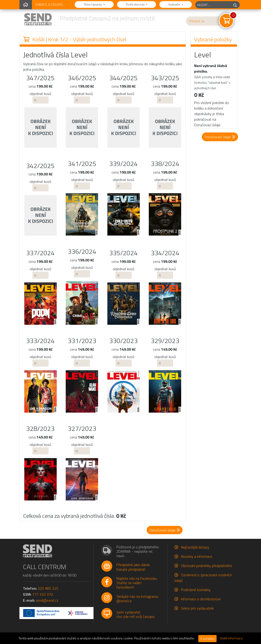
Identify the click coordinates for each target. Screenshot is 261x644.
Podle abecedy (136, 4)
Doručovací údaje (220, 137)
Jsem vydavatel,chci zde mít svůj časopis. (136, 614)
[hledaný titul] (213, 5)
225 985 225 (48, 588)
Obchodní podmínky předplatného (207, 566)
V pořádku (207, 639)
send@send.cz (47, 600)
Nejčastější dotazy (195, 547)
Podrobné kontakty (196, 590)
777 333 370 (42, 594)
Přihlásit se (197, 21)
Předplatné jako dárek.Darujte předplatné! (133, 567)
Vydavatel (175, 4)
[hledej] (235, 5)
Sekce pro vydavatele (197, 608)
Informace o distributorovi (201, 599)
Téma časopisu (93, 4)
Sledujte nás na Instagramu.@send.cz (138, 599)
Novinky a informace (197, 556)
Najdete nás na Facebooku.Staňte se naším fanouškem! (137, 583)
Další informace (231, 638)
